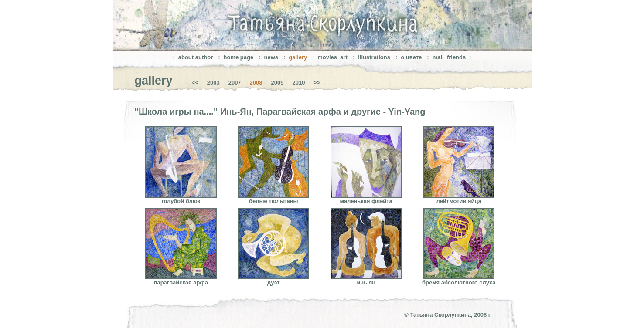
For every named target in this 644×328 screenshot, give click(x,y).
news (271, 57)
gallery (299, 57)
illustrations (374, 57)
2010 (298, 83)
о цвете (411, 57)
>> (317, 83)
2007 (235, 83)
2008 (256, 83)
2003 (213, 83)
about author (196, 57)
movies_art (332, 57)
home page (239, 57)
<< (195, 83)
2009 (278, 83)
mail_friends (449, 57)
